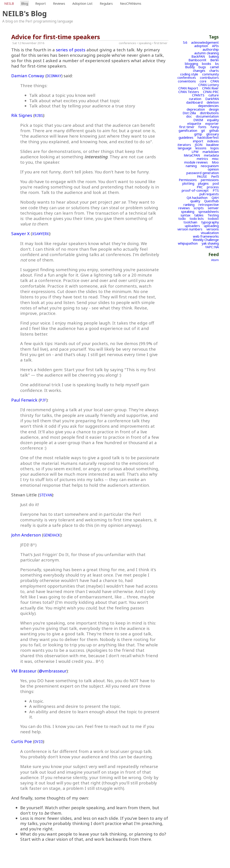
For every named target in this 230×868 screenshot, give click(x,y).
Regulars (106, 3)
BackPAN (198, 56)
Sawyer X (20, 233)
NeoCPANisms (131, 3)
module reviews (196, 162)
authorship (211, 49)
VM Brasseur (24, 671)
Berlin (215, 60)
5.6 (185, 42)
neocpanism (210, 166)
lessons (201, 148)
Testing (213, 215)
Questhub (211, 201)
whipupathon (188, 243)
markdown (211, 152)
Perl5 (215, 176)
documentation (207, 116)
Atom (215, 260)
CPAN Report (188, 88)
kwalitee (213, 145)
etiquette (194, 123)
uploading (211, 226)
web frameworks (206, 236)
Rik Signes (22, 115)
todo (182, 218)
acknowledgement (205, 42)
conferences (187, 77)
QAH (215, 198)
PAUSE (202, 176)
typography (210, 222)
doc (189, 116)
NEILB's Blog (24, 13)
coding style (189, 74)
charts (214, 70)
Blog (25, 3)
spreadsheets (209, 211)
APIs (215, 46)
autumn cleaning (207, 53)
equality (213, 120)
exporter (212, 123)
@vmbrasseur (53, 671)
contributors (209, 77)
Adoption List (82, 3)
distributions (209, 113)
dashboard (194, 102)
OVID (39, 742)
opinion (213, 169)
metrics (202, 159)
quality (195, 201)
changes (199, 70)
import (198, 141)
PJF (43, 400)
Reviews (59, 3)
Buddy (190, 67)
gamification (188, 130)
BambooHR (197, 60)
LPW (195, 152)
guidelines (186, 137)
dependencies (208, 106)
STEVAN (46, 495)
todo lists (197, 218)
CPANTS (198, 95)
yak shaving (210, 243)
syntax (186, 215)
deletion (213, 102)
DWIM (198, 120)
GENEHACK (52, 535)
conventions (187, 81)
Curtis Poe (22, 741)
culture (214, 95)
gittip (198, 134)
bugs (202, 67)
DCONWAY (54, 76)
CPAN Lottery (209, 85)
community (210, 74)
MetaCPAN (192, 155)
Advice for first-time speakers (56, 37)
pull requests (209, 194)
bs (217, 64)
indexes (213, 141)
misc (215, 159)
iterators (184, 145)
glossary (212, 134)
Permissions (188, 180)
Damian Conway (28, 76)
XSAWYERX (41, 234)
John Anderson (26, 535)
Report (41, 3)
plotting (188, 183)
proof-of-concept (195, 190)
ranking (189, 205)
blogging (191, 64)
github (214, 130)
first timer (187, 127)
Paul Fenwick (24, 400)
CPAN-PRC (211, 92)
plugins (203, 183)
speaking (188, 211)
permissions (210, 180)
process (213, 187)
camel (214, 67)
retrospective (209, 205)
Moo (215, 162)
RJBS (39, 116)
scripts (199, 208)
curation (195, 99)
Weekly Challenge (206, 240)
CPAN (215, 81)
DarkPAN (212, 99)
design (214, 109)
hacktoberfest (208, 137)
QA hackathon (197, 198)
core (203, 81)
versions (213, 229)
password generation (203, 173)
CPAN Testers (189, 92)
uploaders (192, 226)
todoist (213, 218)
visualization (210, 233)
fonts (202, 127)
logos (215, 148)
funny (215, 127)
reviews (184, 208)
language (185, 148)
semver (213, 208)
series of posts (71, 50)
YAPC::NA (212, 247)
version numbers (190, 229)
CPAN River (210, 88)
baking (214, 56)
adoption (201, 46)
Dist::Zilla (189, 113)
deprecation (196, 109)
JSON (199, 145)
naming (191, 166)
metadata (211, 155)
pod (216, 183)
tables (199, 215)
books (207, 64)
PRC (200, 187)
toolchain (190, 222)
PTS (216, 190)
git (203, 130)
